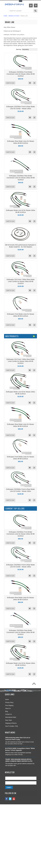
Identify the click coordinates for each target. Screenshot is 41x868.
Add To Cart (10, 83)
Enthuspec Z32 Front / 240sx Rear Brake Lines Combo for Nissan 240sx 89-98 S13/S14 (21, 281)
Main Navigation (6, 11)
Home (5, 16)
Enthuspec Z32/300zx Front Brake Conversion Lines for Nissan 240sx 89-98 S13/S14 (21, 74)
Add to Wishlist (30, 83)
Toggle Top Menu (21, 1)
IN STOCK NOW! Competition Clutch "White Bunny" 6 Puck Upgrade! (20, 749)
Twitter (10, 799)
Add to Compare (34, 83)
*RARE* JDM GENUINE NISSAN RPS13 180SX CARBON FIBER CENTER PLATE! (19, 760)
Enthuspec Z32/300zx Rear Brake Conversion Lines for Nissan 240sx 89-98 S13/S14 (21, 178)
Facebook (7, 799)
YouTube (14, 799)
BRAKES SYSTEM (14, 16)
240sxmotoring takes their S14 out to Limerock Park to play (18, 739)
